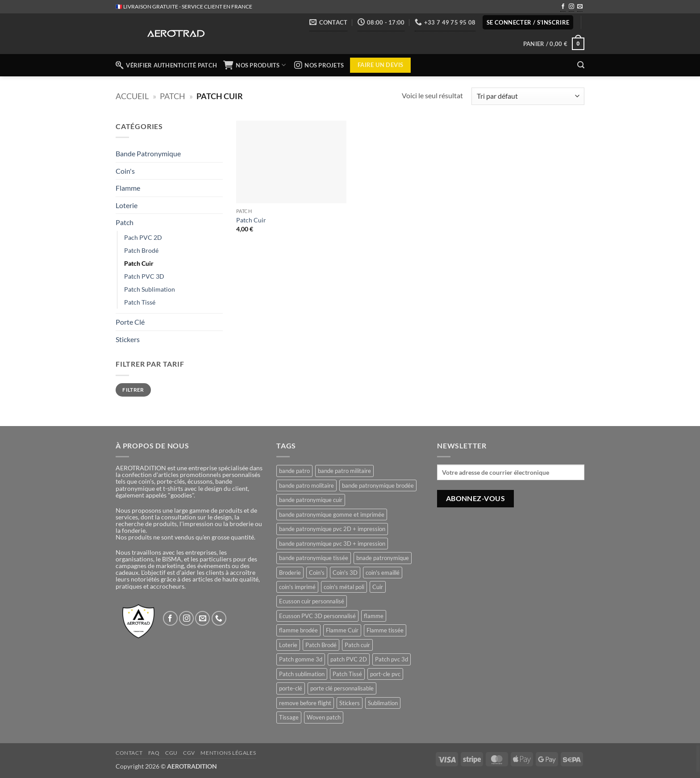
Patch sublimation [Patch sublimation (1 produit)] (302, 674)
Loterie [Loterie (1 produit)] (288, 645)
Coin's (125, 171)
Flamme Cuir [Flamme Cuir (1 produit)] (342, 630)
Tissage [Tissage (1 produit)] (289, 717)
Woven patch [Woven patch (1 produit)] (324, 717)
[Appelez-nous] (219, 618)
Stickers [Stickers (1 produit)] (350, 703)
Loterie (127, 205)
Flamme (128, 188)
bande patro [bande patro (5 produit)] (294, 471)
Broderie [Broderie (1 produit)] (290, 573)
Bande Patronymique (148, 153)
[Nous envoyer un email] (580, 7)
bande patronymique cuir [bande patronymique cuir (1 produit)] (311, 500)
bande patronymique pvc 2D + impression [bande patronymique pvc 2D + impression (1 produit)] (332, 529)
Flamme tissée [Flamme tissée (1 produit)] (385, 630)
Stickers (128, 339)
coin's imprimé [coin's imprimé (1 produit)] (297, 587)
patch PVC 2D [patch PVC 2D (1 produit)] (349, 659)
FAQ (154, 753)
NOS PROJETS (319, 65)
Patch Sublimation (150, 289)
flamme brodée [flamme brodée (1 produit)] (298, 630)
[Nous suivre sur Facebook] (563, 7)
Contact (129, 753)
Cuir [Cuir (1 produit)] (378, 587)
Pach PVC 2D (143, 237)
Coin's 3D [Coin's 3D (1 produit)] (345, 573)
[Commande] (528, 96)
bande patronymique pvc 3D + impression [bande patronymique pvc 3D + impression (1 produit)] (332, 544)
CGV (189, 753)
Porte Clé (130, 322)
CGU (171, 753)
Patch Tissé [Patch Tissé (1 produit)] (347, 674)
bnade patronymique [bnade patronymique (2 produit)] (383, 558)
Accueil (132, 96)
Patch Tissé (140, 302)
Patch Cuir (139, 263)
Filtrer (133, 390)
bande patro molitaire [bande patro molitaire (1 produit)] (306, 485)
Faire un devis (381, 65)
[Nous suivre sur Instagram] (571, 7)
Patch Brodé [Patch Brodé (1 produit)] (321, 645)
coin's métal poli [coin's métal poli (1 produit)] (344, 587)
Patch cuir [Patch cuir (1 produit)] (357, 645)
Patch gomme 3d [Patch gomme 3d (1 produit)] (301, 659)
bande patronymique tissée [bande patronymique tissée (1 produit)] (314, 558)
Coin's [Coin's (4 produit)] (317, 573)
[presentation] (698, 758)
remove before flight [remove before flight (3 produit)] (305, 703)
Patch (173, 96)
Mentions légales (228, 753)
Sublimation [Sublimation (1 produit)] (383, 703)
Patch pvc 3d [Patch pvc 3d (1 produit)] (392, 659)
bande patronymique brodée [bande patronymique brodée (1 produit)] (378, 485)
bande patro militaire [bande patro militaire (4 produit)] (344, 471)
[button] (528, 23)
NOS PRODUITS (256, 65)
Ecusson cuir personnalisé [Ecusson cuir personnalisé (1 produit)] (312, 601)
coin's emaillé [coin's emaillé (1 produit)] (383, 573)
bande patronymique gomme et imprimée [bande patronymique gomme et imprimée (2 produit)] (332, 514)
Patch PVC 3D (144, 276)
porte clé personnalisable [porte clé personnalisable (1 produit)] (342, 688)
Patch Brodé (141, 250)
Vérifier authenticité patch (166, 65)
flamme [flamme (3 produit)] (374, 616)
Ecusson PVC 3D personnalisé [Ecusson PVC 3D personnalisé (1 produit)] (317, 616)
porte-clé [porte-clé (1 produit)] (291, 688)
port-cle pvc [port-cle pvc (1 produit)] (385, 674)
